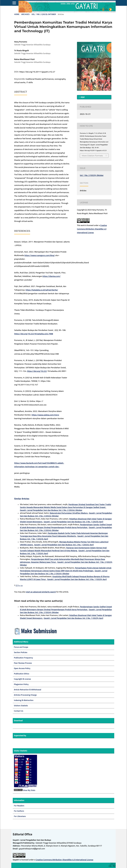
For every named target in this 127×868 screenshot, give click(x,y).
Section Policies (21, 652)
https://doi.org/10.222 (37, 371)
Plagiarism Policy (21, 684)
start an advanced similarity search (41, 592)
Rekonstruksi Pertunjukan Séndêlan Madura (69, 513)
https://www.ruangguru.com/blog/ (40, 255)
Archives (25, 14)
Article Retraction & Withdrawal (28, 690)
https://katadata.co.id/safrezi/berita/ (42, 290)
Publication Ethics (22, 674)
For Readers (19, 806)
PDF (82, 97)
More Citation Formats (92, 156)
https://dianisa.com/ (52, 276)
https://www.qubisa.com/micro (45, 415)
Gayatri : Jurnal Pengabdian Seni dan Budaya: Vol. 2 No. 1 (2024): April (64, 545)
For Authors (19, 811)
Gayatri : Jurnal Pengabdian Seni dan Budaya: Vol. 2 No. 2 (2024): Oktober (51, 510)
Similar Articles (22, 499)
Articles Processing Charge (25, 695)
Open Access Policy (22, 668)
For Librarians (20, 816)
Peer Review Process (23, 663)
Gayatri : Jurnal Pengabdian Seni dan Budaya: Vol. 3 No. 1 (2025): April (73, 522)
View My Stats (29, 790)
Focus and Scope (21, 647)
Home (17, 14)
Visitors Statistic (21, 706)
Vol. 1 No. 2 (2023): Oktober (44, 14)
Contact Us (19, 711)
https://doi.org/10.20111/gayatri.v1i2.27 (37, 72)
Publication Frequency (23, 658)
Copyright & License (22, 679)
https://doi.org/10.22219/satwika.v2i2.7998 (34, 334)
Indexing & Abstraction (24, 700)
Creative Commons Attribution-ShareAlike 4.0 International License (92, 229)
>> (22, 585)
